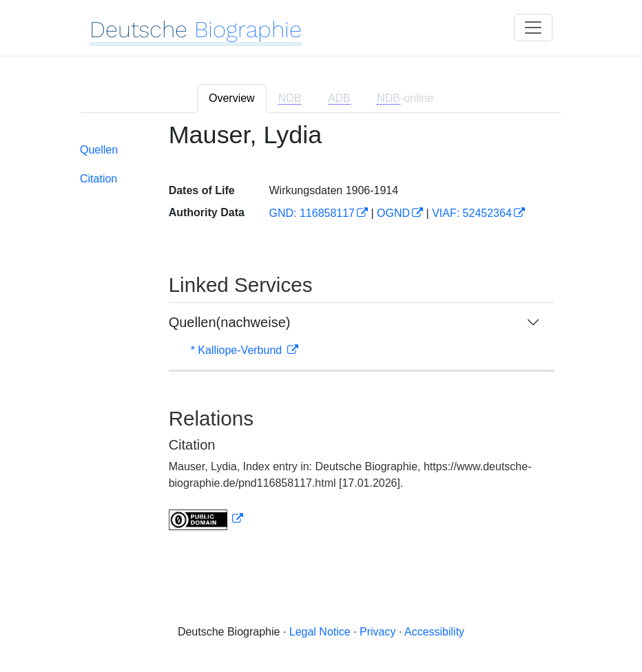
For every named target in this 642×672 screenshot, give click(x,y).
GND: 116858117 (312, 213)
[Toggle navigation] (533, 28)
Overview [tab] (232, 98)
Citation (99, 179)
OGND (393, 213)
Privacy (377, 632)
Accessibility (434, 632)
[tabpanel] (321, 334)
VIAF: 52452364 (472, 213)
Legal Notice (320, 632)
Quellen (99, 150)
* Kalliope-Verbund (238, 350)
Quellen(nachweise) (230, 322)
